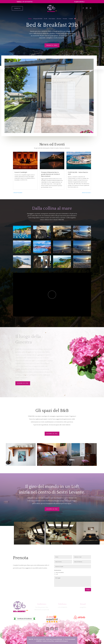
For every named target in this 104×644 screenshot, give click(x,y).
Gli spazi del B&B (38, 19)
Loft (56, 574)
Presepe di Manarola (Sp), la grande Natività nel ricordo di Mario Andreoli (50, 174)
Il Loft (45, 19)
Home (30, 19)
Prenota (65, 19)
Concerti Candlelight (21, 172)
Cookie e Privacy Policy (48, 641)
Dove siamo (52, 19)
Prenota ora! (52, 45)
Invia (88, 590)
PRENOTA (17, 8)
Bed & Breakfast (59, 572)
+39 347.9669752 (27, 2)
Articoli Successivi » (87, 193)
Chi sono (59, 19)
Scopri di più (23, 382)
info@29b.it (81, 2)
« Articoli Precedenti (18, 193)
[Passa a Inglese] (75, 19)
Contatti (71, 19)
